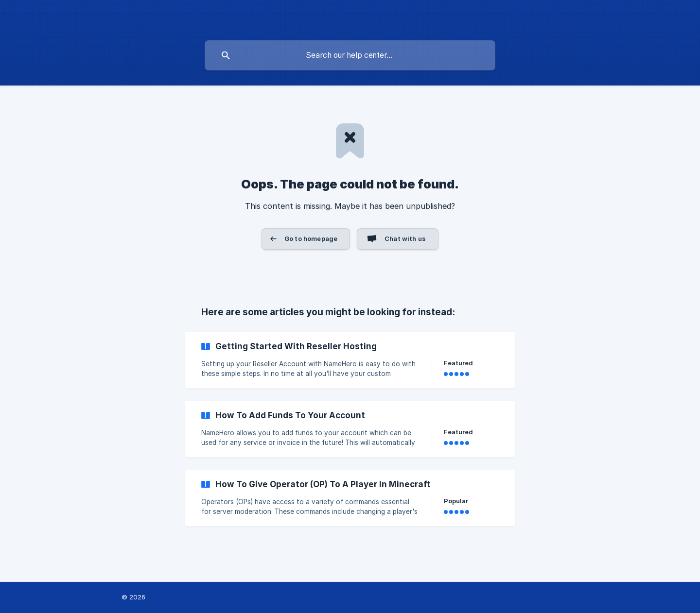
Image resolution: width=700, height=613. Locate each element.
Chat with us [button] (405, 238)
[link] (350, 360)
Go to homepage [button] (311, 238)
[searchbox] (350, 55)
